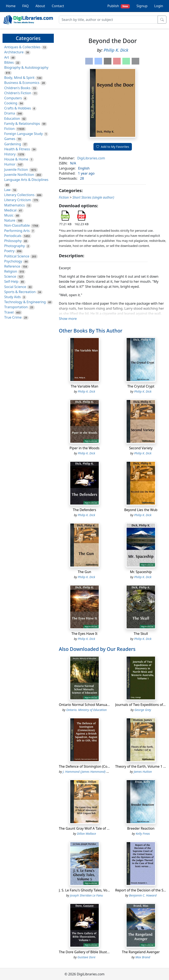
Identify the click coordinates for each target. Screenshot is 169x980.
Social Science (15, 287)
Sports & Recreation (20, 292)
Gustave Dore (86, 957)
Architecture (14, 52)
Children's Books (17, 88)
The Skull (141, 634)
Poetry (9, 251)
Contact (58, 6)
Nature (10, 220)
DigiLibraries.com (91, 158)
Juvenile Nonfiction (19, 175)
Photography (15, 246)
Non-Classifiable (17, 225)
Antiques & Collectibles (22, 47)
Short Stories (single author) (93, 197)
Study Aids (12, 297)
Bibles (9, 62)
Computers (13, 98)
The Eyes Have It (84, 634)
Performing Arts (17, 231)
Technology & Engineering (25, 302)
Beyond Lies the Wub (141, 510)
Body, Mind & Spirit (19, 78)
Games (10, 139)
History (10, 154)
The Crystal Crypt (141, 386)
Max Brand (143, 957)
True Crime (13, 317)
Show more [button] (68, 319)
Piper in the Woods (85, 448)
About (40, 6)
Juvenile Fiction (16, 170)
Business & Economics (22, 83)
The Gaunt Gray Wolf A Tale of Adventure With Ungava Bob (105, 828)
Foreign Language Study (24, 134)
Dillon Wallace (87, 834)
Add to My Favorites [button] (113, 147)
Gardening (13, 144)
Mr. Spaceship (141, 572)
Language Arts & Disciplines (26, 180)
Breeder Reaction (141, 828)
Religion (11, 271)
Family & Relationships (22, 124)
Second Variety (141, 448)
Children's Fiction (18, 93)
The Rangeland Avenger (141, 952)
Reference (12, 266)
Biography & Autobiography (26, 67)
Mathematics (14, 205)
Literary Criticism (18, 200)
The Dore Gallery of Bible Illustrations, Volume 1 (97, 952)
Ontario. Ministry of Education (87, 710)
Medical (10, 210)
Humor (10, 164)
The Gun (84, 572)
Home (11, 6)
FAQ (26, 6)
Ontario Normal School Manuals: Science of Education (101, 705)
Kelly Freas (143, 834)
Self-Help (11, 281)
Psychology (13, 261)
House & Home (16, 159)
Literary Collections (19, 195)
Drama (10, 113)
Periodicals (13, 236)
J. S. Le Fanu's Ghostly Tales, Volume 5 (89, 890)
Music (9, 215)
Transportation (16, 307)
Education (12, 118)
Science (10, 276)
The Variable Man (84, 386)
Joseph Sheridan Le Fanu (87, 895)
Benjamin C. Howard (143, 895)
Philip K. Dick (116, 50)
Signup (142, 6)
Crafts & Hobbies (18, 108)
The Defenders (84, 510)
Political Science (17, 256)
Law (7, 190)
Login (159, 6)
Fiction (9, 129)
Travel (9, 312)
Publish (119, 6)
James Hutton (143, 772)
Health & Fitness (17, 149)
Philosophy (13, 241)
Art (7, 57)
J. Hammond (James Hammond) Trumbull (91, 772)
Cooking (11, 103)
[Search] (108, 20)
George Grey (143, 710)
